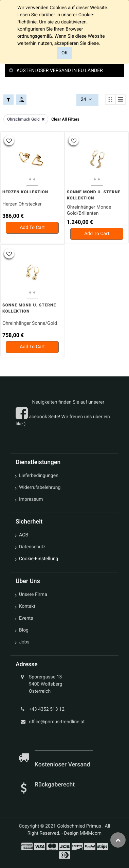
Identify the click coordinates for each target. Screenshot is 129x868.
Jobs (24, 642)
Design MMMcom (83, 833)
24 (87, 100)
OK (64, 53)
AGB (24, 535)
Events (26, 618)
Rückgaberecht (55, 785)
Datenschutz (32, 547)
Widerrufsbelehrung (40, 488)
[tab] (64, 71)
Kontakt (27, 606)
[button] (9, 140)
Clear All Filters (65, 119)
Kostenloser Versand (63, 765)
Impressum (31, 499)
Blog (24, 630)
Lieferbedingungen (39, 476)
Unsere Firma (33, 595)
